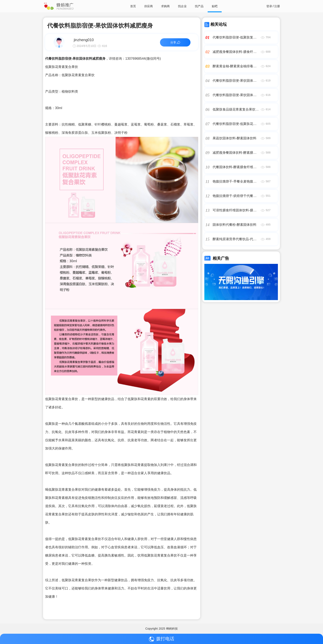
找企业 (182, 6)
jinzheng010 (84, 40)
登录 (269, 6)
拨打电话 (162, 639)
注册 (277, 6)
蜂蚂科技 (172, 629)
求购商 (165, 6)
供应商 (149, 6)
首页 (133, 6)
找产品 (199, 6)
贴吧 (215, 6)
